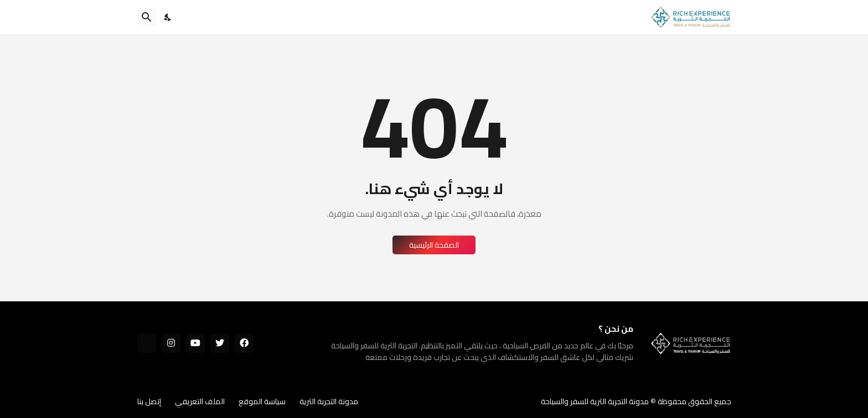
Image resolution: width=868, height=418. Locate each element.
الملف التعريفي (200, 401)
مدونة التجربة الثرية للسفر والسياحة (595, 401)
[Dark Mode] (168, 17)
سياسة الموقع (262, 401)
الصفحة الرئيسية (434, 245)
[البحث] (147, 17)
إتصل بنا (149, 401)
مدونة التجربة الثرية (329, 401)
